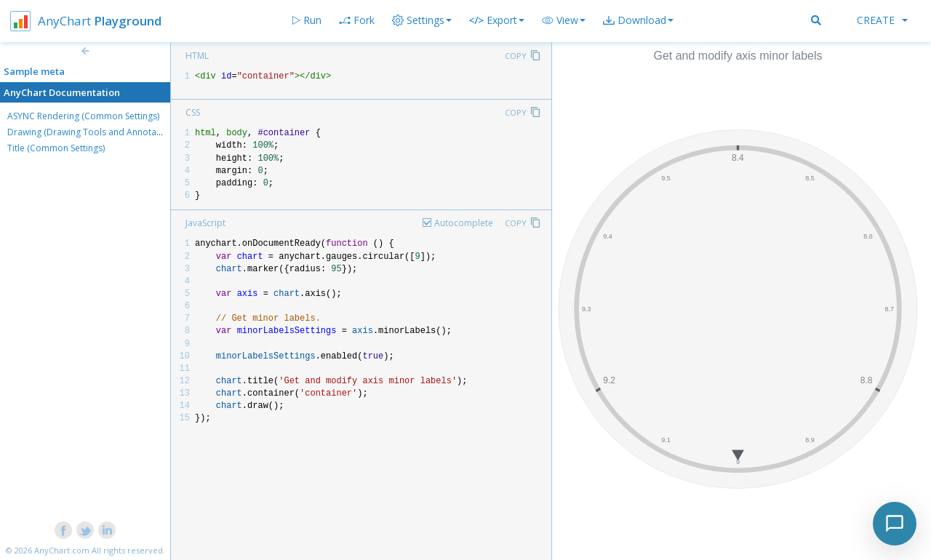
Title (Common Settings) (56, 148)
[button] (564, 20)
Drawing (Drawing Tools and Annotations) (93, 132)
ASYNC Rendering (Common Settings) (83, 116)
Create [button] (882, 20)
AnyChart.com (62, 550)
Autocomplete (464, 223)
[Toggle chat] (895, 524)
